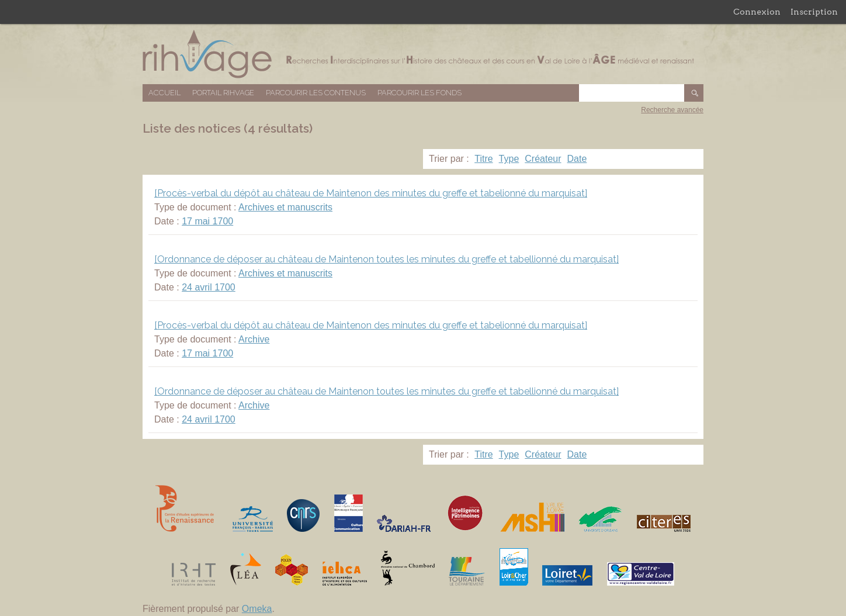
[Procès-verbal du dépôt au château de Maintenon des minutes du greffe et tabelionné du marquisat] (371, 193)
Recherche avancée (672, 110)
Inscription (814, 12)
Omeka (257, 609)
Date (577, 159)
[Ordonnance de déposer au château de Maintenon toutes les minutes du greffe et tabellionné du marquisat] (386, 259)
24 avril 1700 (209, 287)
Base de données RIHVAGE (423, 54)
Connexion (757, 12)
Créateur (543, 159)
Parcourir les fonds (419, 93)
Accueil (164, 93)
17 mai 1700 (207, 221)
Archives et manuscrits (285, 207)
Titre (483, 159)
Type (509, 159)
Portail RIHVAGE (223, 93)
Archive (254, 339)
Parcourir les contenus (316, 93)
